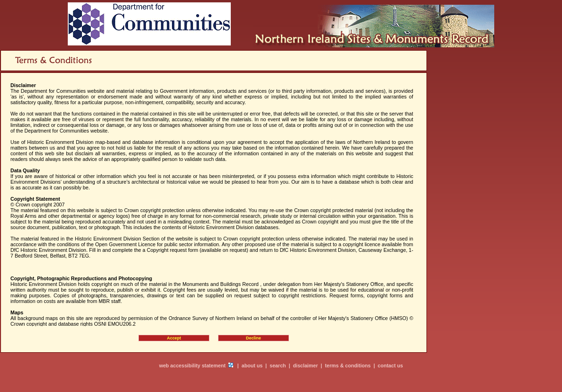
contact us (390, 365)
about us (252, 365)
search (278, 365)
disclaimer (305, 365)
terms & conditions (348, 365)
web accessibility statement (192, 365)
